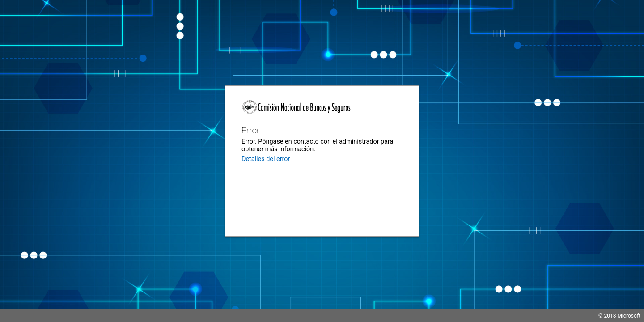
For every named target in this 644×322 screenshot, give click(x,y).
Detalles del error (266, 159)
